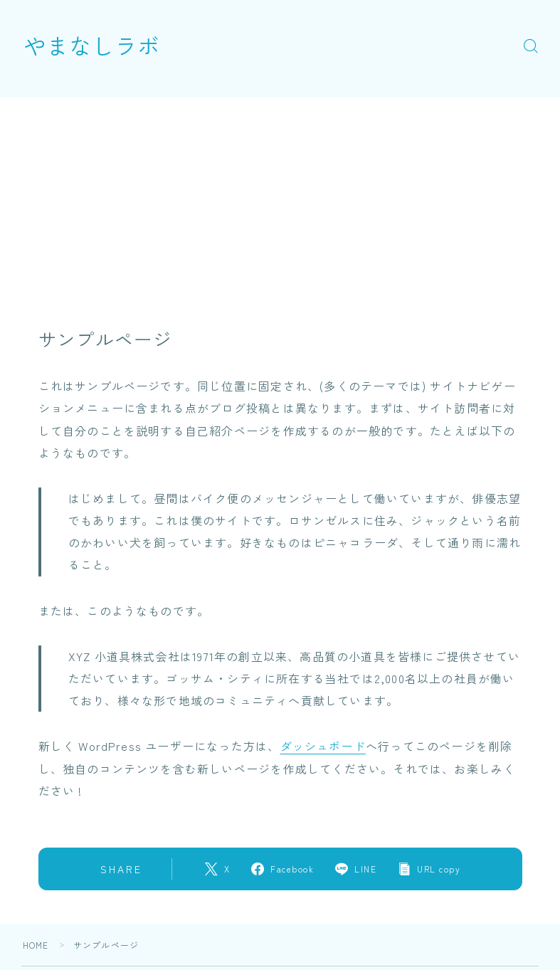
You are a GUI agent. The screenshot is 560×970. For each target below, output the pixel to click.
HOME (36, 944)
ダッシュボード (323, 746)
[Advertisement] (280, 197)
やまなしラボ (94, 45)
